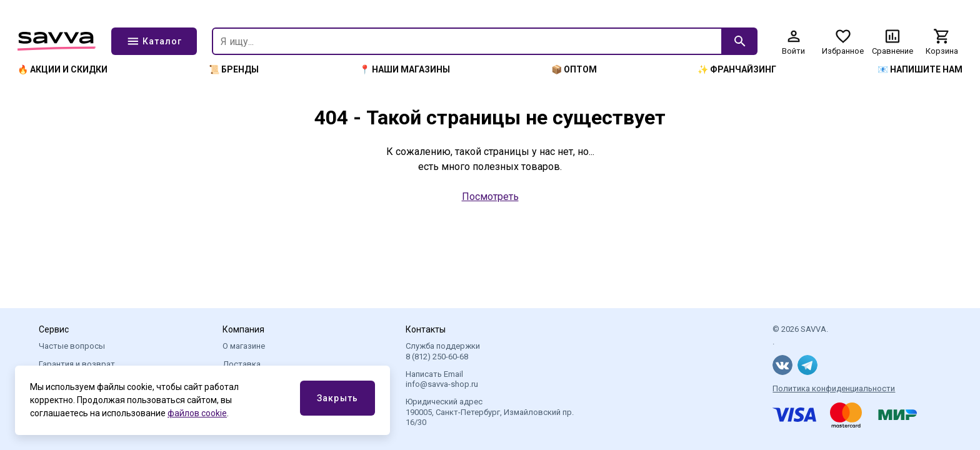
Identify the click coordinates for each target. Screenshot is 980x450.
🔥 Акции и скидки (62, 69)
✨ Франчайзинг (737, 69)
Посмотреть (490, 197)
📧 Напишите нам (920, 69)
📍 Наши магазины (405, 69)
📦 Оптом (574, 69)
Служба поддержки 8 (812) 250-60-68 (443, 351)
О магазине (244, 346)
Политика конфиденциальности (834, 388)
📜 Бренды (234, 69)
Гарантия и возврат (77, 364)
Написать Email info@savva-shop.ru (442, 379)
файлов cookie (197, 413)
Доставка (242, 364)
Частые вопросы (72, 346)
